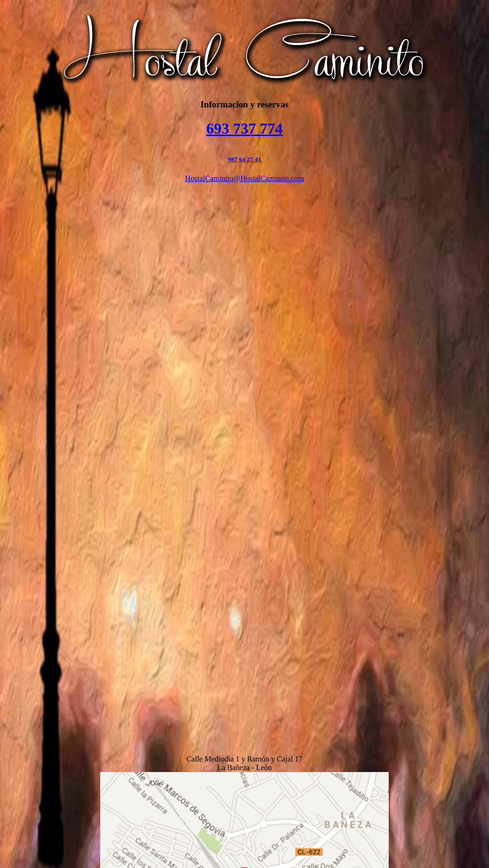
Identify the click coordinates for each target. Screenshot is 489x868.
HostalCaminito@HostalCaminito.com (245, 178)
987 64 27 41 (244, 159)
